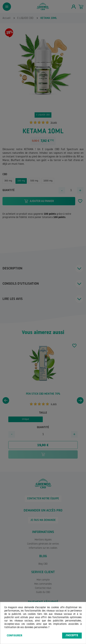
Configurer (15, 636)
